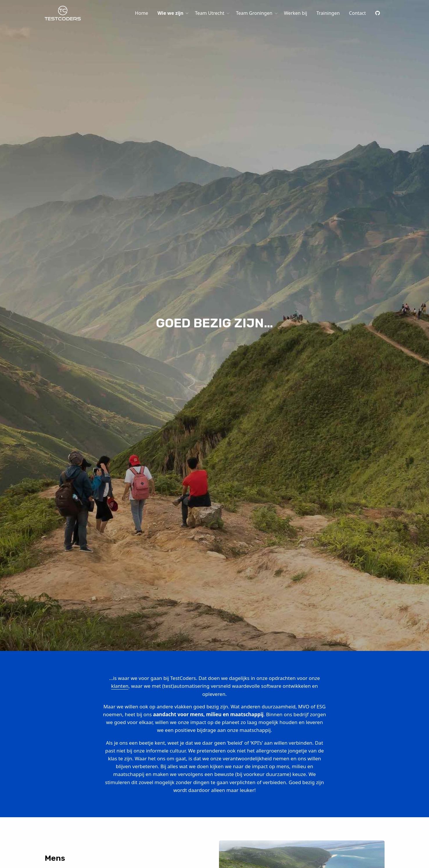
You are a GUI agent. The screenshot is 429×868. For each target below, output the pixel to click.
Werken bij (296, 13)
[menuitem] (142, 13)
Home (142, 13)
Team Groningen (254, 13)
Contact (358, 13)
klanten (120, 686)
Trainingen (328, 13)
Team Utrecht (210, 13)
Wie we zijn (170, 13)
